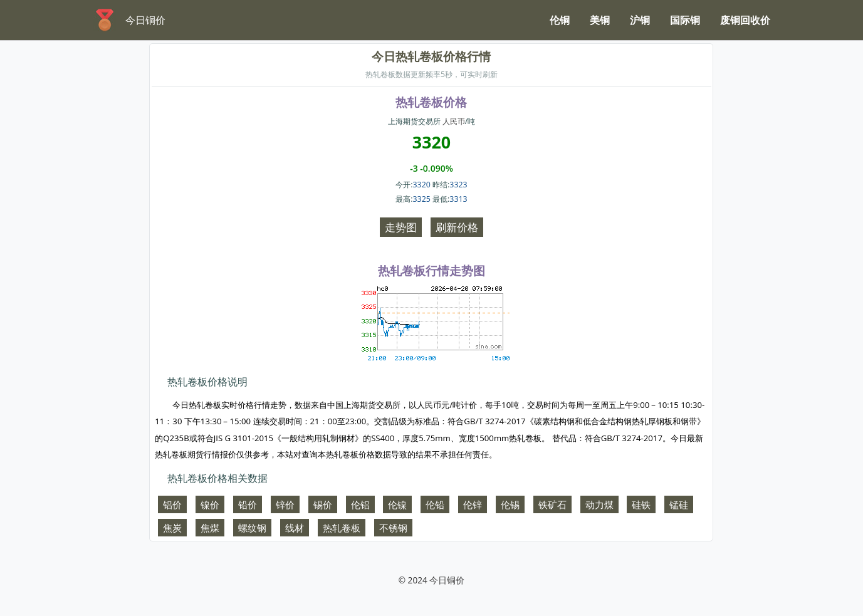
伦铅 (435, 504)
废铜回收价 (745, 20)
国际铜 (685, 20)
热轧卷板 (342, 528)
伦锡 (510, 504)
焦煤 (210, 528)
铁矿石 (552, 504)
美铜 (600, 20)
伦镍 (397, 504)
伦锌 (473, 504)
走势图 (401, 227)
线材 (295, 528)
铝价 (172, 504)
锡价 (323, 504)
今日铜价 (447, 580)
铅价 (248, 504)
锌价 (285, 504)
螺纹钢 (252, 528)
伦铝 (360, 504)
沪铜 (640, 20)
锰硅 (679, 504)
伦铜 (560, 20)
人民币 (454, 121)
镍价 (210, 504)
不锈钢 (393, 528)
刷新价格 (457, 227)
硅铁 (641, 504)
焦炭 (172, 528)
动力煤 (599, 504)
